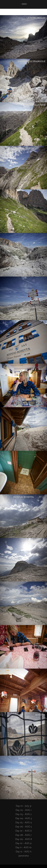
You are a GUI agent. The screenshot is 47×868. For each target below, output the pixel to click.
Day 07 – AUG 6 (24, 831)
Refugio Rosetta (24, 497)
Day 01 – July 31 (24, 806)
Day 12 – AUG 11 (23, 852)
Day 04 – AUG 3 (24, 818)
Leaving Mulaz (36, 18)
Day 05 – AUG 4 (24, 822)
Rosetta (40, 410)
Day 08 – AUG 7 (23, 835)
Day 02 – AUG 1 (23, 810)
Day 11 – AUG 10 (23, 847)
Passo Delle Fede (35, 105)
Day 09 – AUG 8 (24, 839)
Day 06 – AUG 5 (24, 827)
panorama (24, 856)
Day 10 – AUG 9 (23, 843)
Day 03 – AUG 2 (24, 814)
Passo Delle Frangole (32, 61)
